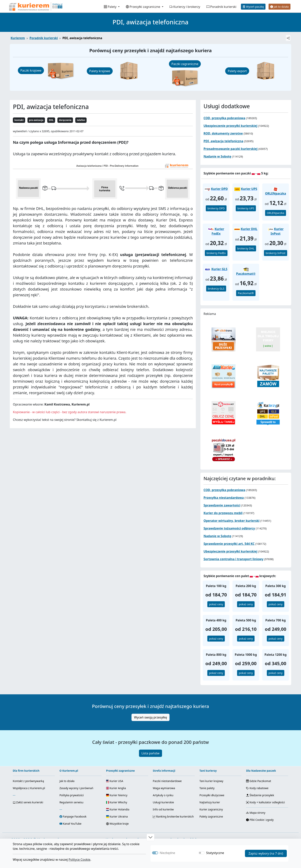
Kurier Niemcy (117, 795)
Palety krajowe (100, 71)
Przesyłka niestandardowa (224, 498)
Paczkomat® (246, 293)
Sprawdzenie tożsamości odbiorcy (229, 528)
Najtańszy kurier (210, 802)
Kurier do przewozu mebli (223, 513)
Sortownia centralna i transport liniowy (233, 559)
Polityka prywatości (72, 795)
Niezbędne (167, 853)
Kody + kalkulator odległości (265, 802)
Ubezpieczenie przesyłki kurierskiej (230, 126)
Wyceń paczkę (253, 7)
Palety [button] (111, 7)
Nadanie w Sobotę (217, 156)
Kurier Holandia (118, 809)
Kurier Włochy (117, 802)
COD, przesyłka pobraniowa (224, 118)
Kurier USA (115, 781)
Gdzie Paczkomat (259, 781)
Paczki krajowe (31, 70)
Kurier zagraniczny (211, 809)
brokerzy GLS (216, 289)
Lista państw (150, 753)
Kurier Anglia (116, 788)
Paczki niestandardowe (167, 781)
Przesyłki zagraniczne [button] (143, 7)
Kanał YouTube (72, 824)
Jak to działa (279, 7)
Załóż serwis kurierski (28, 802)
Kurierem (18, 38)
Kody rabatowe (257, 788)
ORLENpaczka (276, 213)
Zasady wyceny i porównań (76, 788)
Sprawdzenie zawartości (222, 505)
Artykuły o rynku (163, 795)
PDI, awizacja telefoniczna (223, 141)
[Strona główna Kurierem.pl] (35, 6)
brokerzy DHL (246, 248)
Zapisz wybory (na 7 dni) (266, 853)
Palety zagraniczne (211, 816)
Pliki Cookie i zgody (260, 820)
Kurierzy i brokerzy (185, 7)
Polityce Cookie (79, 860)
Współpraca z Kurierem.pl (29, 788)
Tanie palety (207, 788)
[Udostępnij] (288, 38)
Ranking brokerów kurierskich (173, 816)
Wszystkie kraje (117, 824)
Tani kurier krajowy (211, 781)
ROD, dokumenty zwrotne (223, 133)
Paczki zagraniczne (185, 64)
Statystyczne (215, 853)
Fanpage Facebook (75, 816)
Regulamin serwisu (72, 802)
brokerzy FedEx (216, 253)
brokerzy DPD (216, 208)
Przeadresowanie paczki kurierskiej (230, 149)
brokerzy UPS (246, 208)
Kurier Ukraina (117, 816)
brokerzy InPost (276, 253)
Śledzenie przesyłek (260, 795)
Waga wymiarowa (164, 788)
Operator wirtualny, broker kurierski (231, 521)
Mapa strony (256, 813)
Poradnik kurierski (221, 7)
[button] (150, 837)
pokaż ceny (216, 604)
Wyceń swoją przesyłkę (150, 717)
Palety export (237, 71)
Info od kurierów (163, 809)
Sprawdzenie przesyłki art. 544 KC (229, 544)
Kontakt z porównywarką (29, 781)
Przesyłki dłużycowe (212, 795)
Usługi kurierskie (163, 802)
